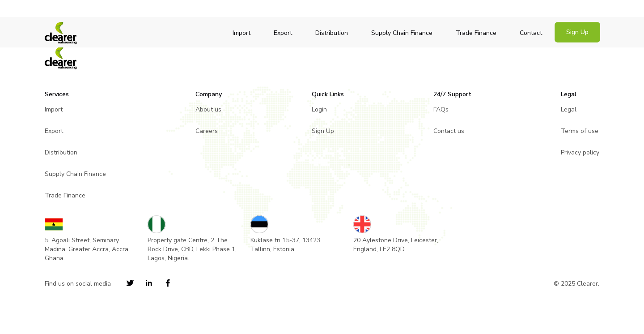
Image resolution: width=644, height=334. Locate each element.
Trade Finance (476, 33)
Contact (531, 33)
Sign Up (577, 32)
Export (283, 33)
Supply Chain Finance (402, 33)
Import (241, 33)
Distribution (332, 33)
